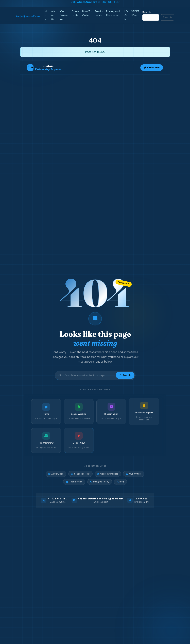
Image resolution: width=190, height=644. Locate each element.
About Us (54, 15)
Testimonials (99, 13)
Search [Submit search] (125, 375)
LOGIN (126, 15)
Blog (120, 482)
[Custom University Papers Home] (44, 68)
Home (47, 15)
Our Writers (134, 474)
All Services (56, 474)
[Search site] (89, 375)
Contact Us (76, 13)
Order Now (152, 67)
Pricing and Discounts (113, 13)
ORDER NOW (135, 13)
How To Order (87, 13)
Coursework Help (108, 474)
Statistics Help (80, 474)
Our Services (64, 15)
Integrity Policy (100, 482)
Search (147, 12)
